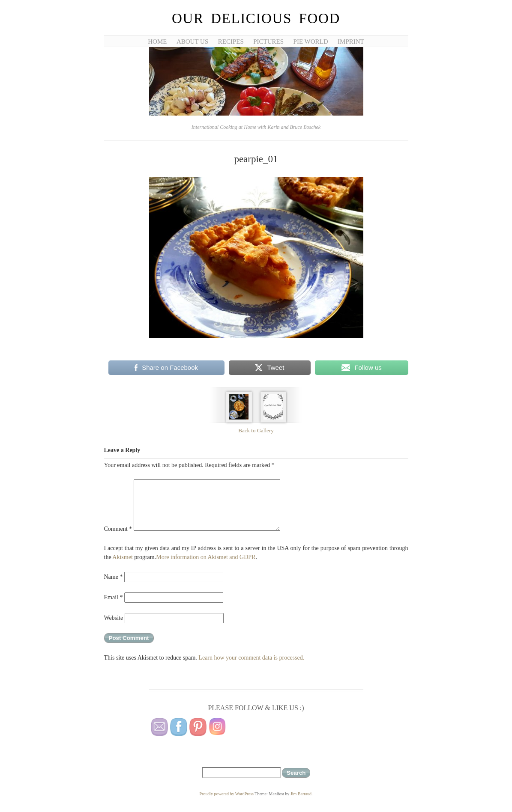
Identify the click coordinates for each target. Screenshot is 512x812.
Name (114, 577)
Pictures (268, 42)
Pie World (311, 42)
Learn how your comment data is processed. (251, 658)
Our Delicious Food (256, 18)
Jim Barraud (301, 794)
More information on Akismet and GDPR (206, 557)
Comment (118, 529)
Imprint (351, 42)
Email (114, 597)
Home (157, 42)
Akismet (122, 557)
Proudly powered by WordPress (226, 794)
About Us (192, 42)
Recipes (231, 42)
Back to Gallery (256, 430)
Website (114, 618)
